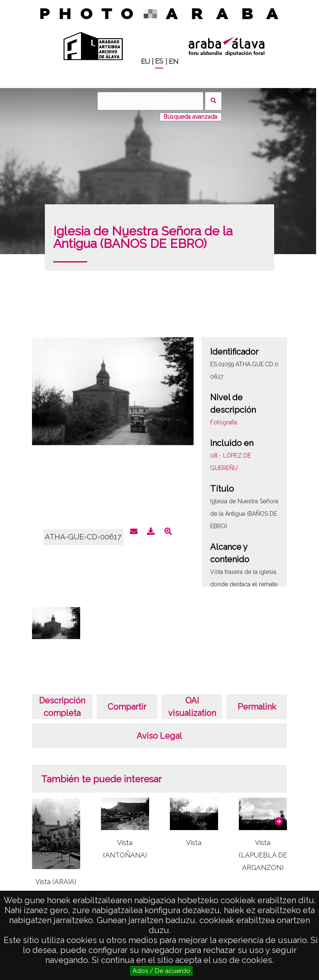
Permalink (257, 707)
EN (173, 62)
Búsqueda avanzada (190, 117)
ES (159, 61)
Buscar (213, 101)
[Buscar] (150, 101)
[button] (279, 821)
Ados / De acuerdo (161, 971)
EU (145, 62)
